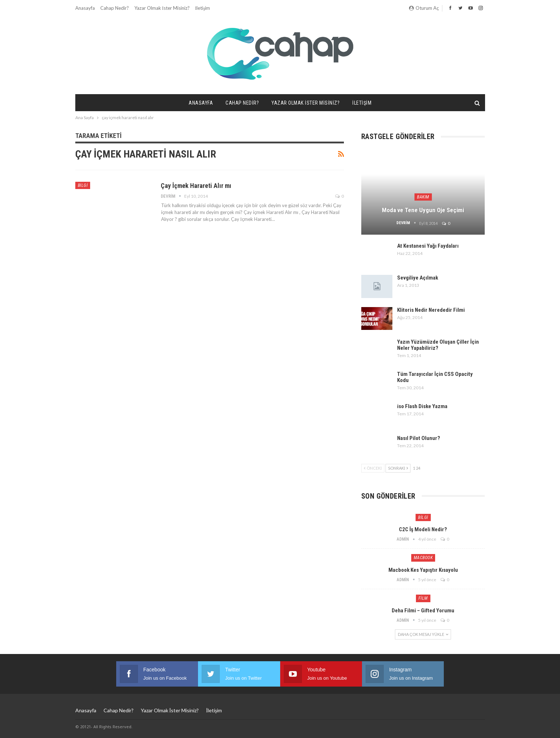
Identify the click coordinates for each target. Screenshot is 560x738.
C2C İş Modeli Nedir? (423, 529)
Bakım (423, 197)
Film (423, 598)
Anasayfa (85, 8)
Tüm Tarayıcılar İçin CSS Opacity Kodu (435, 377)
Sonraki (398, 468)
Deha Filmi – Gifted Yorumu (423, 611)
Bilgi (83, 185)
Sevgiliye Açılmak (418, 278)
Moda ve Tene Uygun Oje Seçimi (423, 210)
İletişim (203, 8)
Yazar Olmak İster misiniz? (162, 8)
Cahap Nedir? (115, 8)
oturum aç (424, 8)
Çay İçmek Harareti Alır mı (196, 186)
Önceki (373, 468)
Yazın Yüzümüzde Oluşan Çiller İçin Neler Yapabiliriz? (438, 345)
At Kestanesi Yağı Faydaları (428, 246)
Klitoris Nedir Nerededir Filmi (431, 310)
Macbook (423, 558)
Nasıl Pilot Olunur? (419, 438)
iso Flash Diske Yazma (422, 406)
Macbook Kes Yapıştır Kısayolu (423, 570)
